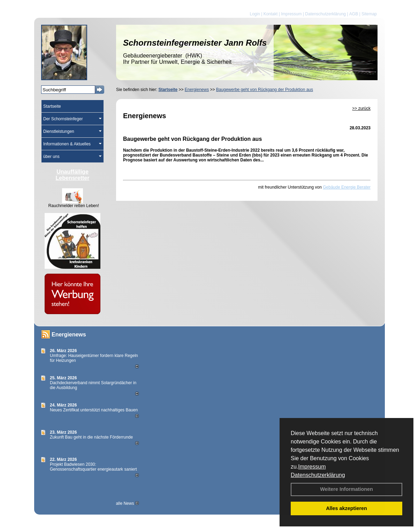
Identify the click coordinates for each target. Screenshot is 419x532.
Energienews (69, 335)
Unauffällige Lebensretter (73, 175)
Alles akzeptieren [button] (346, 508)
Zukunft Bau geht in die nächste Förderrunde (91, 437)
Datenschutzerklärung (318, 475)
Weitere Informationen (346, 489)
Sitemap (369, 14)
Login (255, 14)
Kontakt (271, 14)
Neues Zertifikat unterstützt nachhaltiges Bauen (94, 410)
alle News (127, 503)
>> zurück (361, 108)
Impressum (312, 467)
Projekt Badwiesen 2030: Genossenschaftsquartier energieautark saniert (93, 467)
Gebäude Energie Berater (347, 187)
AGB (354, 14)
